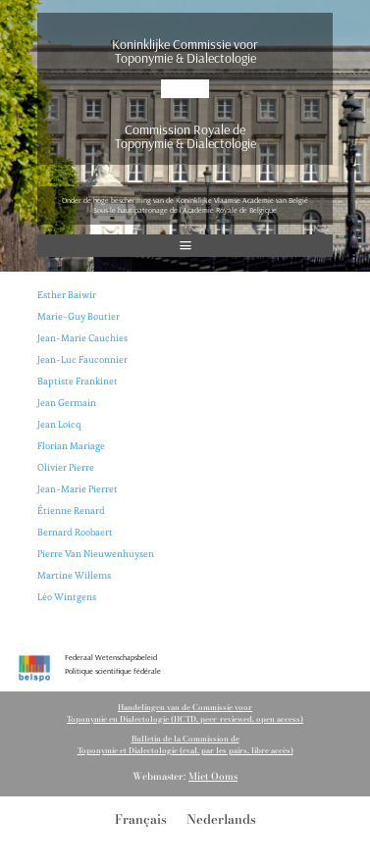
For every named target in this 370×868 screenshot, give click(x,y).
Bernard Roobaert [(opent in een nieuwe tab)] (75, 532)
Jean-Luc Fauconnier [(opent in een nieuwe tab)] (82, 359)
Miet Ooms (213, 776)
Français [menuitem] (141, 818)
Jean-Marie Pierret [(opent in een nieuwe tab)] (78, 489)
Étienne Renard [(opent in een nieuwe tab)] (71, 511)
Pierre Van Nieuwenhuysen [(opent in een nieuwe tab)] (96, 554)
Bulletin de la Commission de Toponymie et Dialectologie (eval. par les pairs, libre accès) (185, 744)
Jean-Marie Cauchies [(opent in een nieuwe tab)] (82, 338)
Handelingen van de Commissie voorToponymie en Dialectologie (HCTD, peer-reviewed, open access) (185, 713)
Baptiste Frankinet (78, 381)
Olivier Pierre (66, 467)
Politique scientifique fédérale (113, 671)
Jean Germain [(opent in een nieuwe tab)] (67, 403)
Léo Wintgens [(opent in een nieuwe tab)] (67, 597)
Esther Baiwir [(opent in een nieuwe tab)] (67, 295)
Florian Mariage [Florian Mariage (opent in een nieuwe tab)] (71, 446)
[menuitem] (141, 819)
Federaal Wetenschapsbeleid (111, 657)
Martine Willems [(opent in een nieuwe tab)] (74, 575)
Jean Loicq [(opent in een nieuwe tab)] (59, 424)
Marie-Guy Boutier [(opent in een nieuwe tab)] (79, 316)
